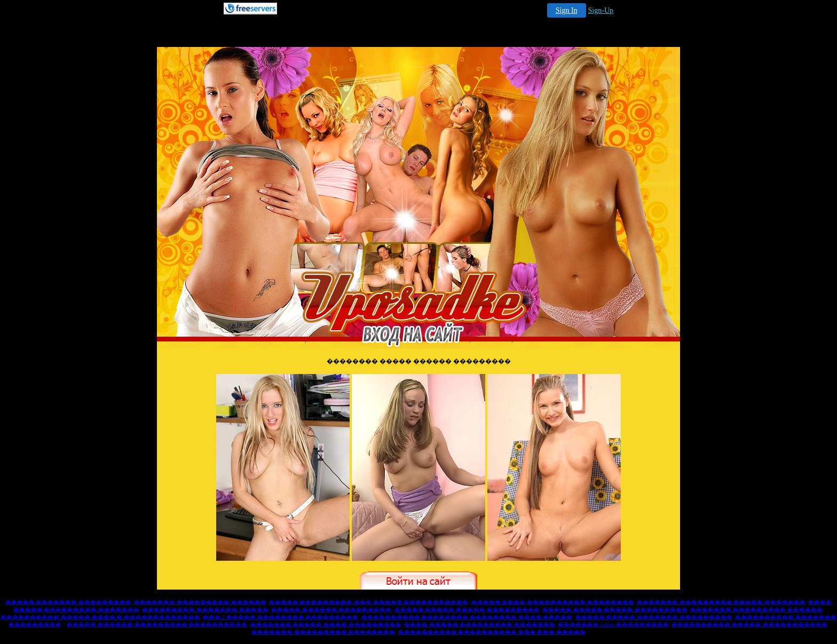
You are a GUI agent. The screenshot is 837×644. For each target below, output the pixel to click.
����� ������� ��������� (68, 602)
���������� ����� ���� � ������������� (100, 617)
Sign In (567, 10)
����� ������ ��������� (331, 610)
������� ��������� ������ (200, 602)
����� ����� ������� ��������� (654, 617)
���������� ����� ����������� (749, 625)
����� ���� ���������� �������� (553, 602)
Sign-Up (601, 10)
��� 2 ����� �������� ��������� (281, 617)
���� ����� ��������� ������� (480, 625)
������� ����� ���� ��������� (326, 625)
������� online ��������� (613, 625)
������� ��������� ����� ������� (721, 602)
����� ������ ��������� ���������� (157, 625)
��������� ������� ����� (205, 610)
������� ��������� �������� (323, 632)
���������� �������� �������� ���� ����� (467, 617)
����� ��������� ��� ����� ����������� (369, 602)
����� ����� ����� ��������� (467, 610)
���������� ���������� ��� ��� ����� (492, 632)
